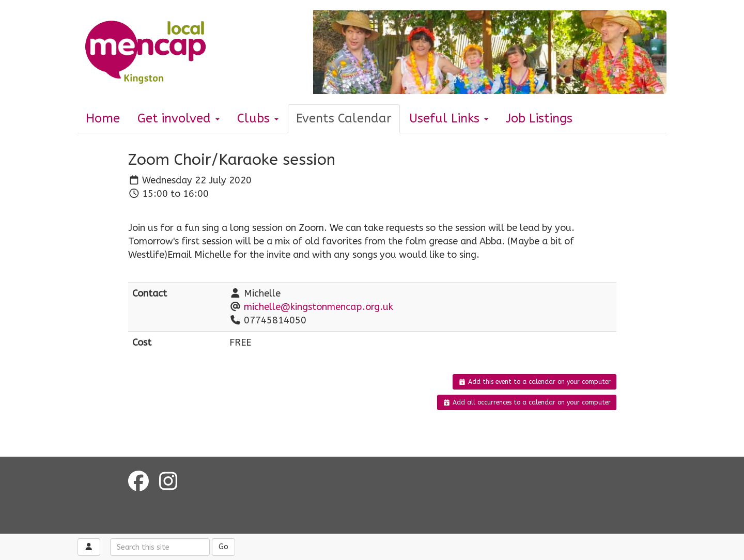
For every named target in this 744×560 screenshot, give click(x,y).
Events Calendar (344, 118)
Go (223, 547)
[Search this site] (160, 547)
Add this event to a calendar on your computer (534, 382)
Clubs (258, 118)
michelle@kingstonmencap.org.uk (319, 307)
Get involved (179, 118)
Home (103, 118)
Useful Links (449, 118)
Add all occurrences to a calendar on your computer (527, 402)
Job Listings (539, 118)
